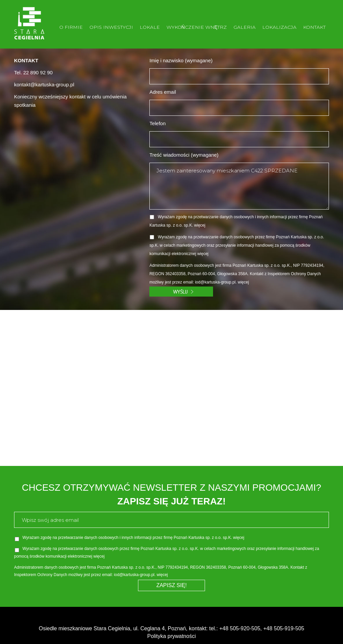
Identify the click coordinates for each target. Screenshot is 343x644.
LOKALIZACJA (279, 27)
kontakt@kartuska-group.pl (44, 85)
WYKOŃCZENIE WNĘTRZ (197, 27)
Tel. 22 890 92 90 (33, 72)
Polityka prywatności (172, 636)
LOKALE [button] (150, 27)
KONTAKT (314, 27)
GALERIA (245, 27)
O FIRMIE (71, 27)
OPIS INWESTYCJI (111, 27)
